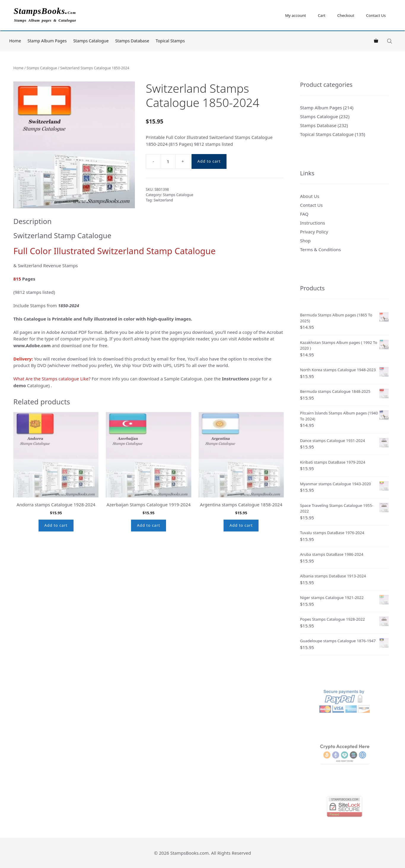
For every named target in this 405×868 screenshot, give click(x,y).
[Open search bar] (390, 41)
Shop (305, 241)
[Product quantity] (168, 161)
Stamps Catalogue (91, 41)
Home (15, 41)
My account (296, 15)
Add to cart (209, 161)
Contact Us (376, 15)
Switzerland (163, 200)
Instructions (312, 223)
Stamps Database (132, 41)
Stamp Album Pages (47, 41)
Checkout (346, 15)
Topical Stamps (170, 41)
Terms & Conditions (321, 249)
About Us (310, 196)
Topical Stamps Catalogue (327, 134)
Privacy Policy (314, 232)
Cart (322, 15)
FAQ (304, 214)
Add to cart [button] (56, 525)
